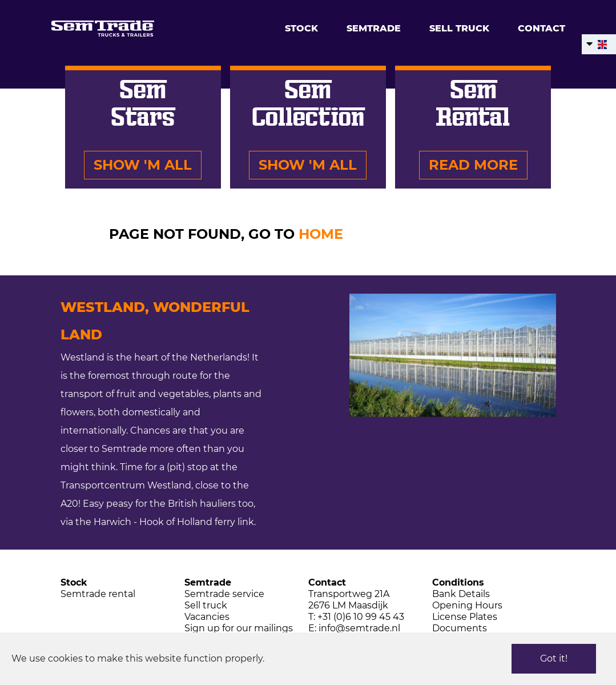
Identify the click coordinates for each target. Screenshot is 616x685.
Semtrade (374, 28)
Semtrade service (224, 594)
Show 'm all (143, 165)
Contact (541, 28)
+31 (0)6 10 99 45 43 (361, 617)
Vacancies (207, 617)
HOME (321, 234)
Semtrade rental (98, 594)
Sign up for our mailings (239, 628)
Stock (301, 28)
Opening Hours (467, 605)
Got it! (554, 658)
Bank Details (461, 594)
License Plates (465, 617)
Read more (473, 165)
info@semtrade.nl (359, 628)
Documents (460, 628)
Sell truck (459, 28)
